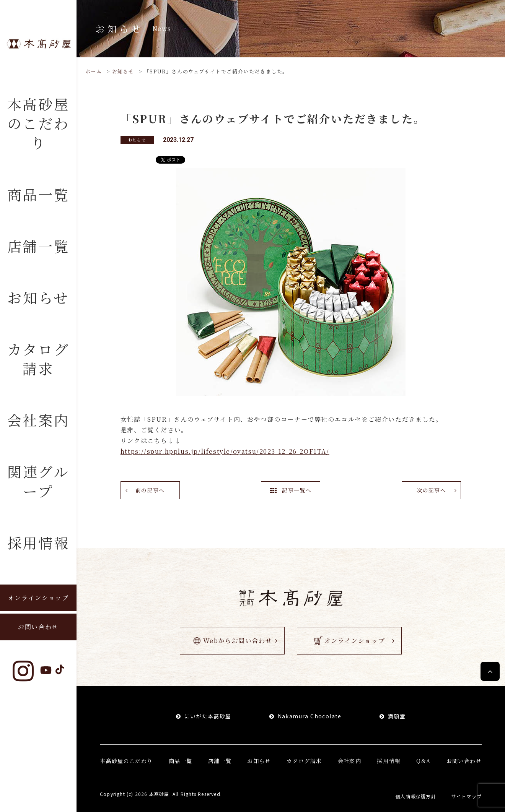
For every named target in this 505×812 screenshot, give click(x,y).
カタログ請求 (38, 359)
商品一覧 (38, 194)
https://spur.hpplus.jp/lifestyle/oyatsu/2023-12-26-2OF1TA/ (225, 451)
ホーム (94, 71)
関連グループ (38, 481)
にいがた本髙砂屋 (208, 716)
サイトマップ (467, 796)
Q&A (423, 761)
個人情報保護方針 (416, 796)
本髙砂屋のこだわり (38, 123)
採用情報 (38, 542)
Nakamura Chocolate (310, 716)
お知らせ (38, 297)
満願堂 (397, 716)
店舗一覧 (38, 246)
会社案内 (38, 420)
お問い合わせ (38, 627)
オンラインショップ (38, 598)
